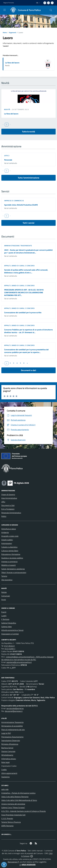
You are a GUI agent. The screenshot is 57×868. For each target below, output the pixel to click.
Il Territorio (5, 619)
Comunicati (6, 596)
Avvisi (4, 600)
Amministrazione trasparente (18, 246)
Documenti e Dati (8, 505)
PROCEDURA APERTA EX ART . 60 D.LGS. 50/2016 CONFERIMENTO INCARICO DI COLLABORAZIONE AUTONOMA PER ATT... (24, 292)
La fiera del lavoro (12, 63)
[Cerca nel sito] (51, 10)
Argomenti (13, 32)
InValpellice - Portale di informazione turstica (18, 793)
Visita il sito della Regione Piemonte (15, 797)
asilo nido (5, 789)
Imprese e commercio (14, 201)
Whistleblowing (7, 755)
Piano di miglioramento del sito (13, 730)
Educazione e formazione (11, 554)
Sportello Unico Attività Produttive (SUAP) (21, 205)
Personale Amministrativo (11, 513)
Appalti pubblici (7, 540)
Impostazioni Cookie (9, 766)
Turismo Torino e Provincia (11, 822)
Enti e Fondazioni (8, 509)
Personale (8, 160)
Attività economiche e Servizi (12, 630)
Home (5, 32)
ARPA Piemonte (7, 826)
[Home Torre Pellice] (25, 10)
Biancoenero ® (13, 862)
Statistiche (5, 777)
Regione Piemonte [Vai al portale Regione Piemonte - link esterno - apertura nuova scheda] (9, 3)
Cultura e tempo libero (10, 551)
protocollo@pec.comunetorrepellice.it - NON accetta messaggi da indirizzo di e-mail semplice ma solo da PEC (27, 658)
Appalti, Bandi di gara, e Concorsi (19, 266)
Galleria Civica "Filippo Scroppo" (13, 808)
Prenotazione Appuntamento (12, 737)
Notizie (4, 592)
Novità (7, 109)
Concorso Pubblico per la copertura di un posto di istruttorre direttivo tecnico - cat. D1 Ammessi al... (28, 331)
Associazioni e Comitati (10, 634)
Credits (4, 770)
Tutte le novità (28, 132)
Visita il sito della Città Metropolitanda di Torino (19, 800)
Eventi (4, 612)
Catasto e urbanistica (9, 547)
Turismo (4, 576)
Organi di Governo (8, 494)
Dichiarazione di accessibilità (12, 726)
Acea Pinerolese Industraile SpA (13, 815)
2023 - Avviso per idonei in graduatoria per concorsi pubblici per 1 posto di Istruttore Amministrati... (28, 251)
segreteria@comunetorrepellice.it (19, 662)
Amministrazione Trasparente (12, 722)
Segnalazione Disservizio (11, 740)
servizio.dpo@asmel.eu (15, 708)
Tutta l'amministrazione (28, 178)
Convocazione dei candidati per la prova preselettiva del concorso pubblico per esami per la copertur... (26, 351)
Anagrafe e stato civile (10, 536)
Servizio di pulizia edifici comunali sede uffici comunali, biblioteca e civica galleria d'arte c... (26, 271)
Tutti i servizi (29, 223)
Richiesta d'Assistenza (10, 744)
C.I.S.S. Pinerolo (7, 818)
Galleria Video (7, 627)
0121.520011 (10, 649)
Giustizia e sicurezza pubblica (12, 558)
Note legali (5, 762)
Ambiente (5, 532)
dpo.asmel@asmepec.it (14, 711)
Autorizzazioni (7, 543)
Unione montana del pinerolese (13, 804)
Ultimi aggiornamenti (9, 773)
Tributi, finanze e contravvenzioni (14, 572)
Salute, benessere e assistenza (13, 569)
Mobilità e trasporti (9, 565)
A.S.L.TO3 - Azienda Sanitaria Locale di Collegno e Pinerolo (24, 811)
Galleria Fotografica (9, 623)
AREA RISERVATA (27, 865)
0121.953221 (10, 646)
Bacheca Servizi (7, 748)
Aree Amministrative (9, 498)
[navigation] (5, 10)
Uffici (7, 156)
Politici (4, 516)
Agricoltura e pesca (9, 529)
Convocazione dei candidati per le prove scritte (23, 312)
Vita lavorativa (7, 580)
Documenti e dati (28, 370)
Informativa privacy (9, 759)
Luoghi (4, 616)
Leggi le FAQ (6, 733)
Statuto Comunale (8, 751)
